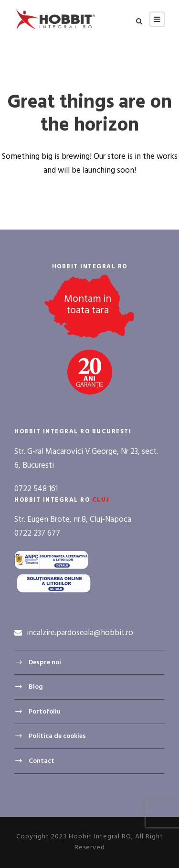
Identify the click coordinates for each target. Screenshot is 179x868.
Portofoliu (45, 712)
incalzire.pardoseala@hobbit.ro (80, 633)
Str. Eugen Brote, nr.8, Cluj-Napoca (73, 520)
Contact (42, 761)
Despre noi (45, 663)
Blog (36, 687)
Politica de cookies (57, 736)
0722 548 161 (36, 489)
